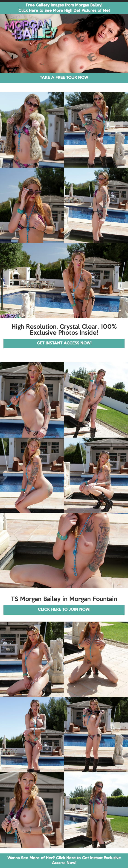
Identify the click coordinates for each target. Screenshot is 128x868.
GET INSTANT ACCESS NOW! (64, 343)
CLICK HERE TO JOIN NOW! (64, 610)
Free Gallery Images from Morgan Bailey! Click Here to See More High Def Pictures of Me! (64, 8)
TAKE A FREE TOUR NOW (64, 78)
